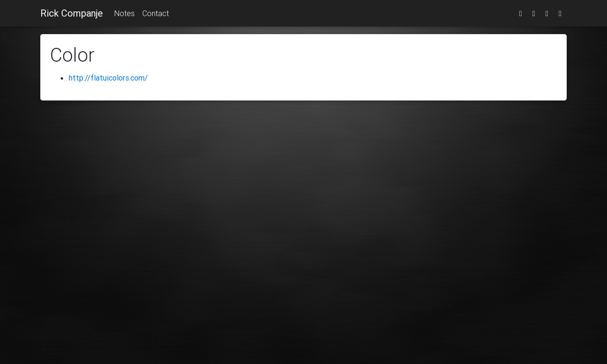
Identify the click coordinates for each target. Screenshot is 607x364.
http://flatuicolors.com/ (108, 78)
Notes (124, 13)
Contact (156, 13)
